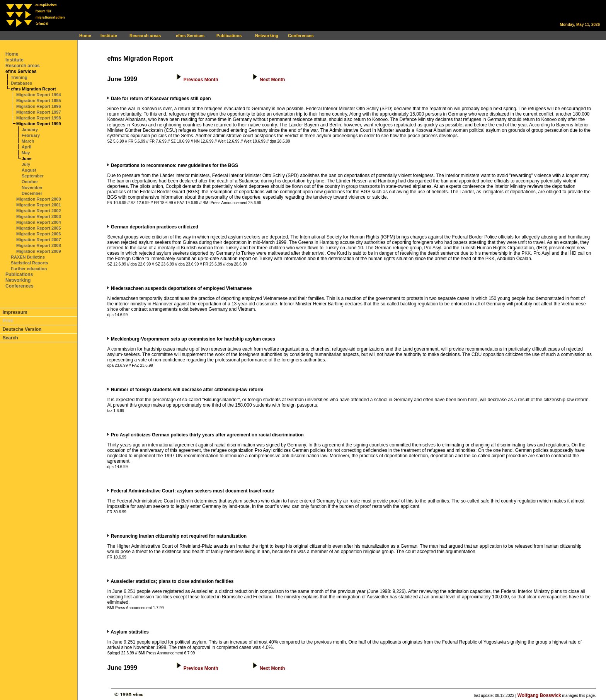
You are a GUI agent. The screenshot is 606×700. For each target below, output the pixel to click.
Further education (29, 269)
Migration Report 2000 (39, 199)
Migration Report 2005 (39, 228)
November (32, 187)
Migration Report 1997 (39, 112)
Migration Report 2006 (39, 234)
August (29, 170)
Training (19, 77)
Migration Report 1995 (39, 100)
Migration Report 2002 (39, 211)
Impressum (15, 312)
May (26, 153)
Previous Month (201, 80)
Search (10, 338)
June (27, 158)
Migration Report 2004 (39, 222)
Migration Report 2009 (39, 251)
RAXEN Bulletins (28, 257)
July (26, 164)
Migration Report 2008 (39, 245)
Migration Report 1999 (39, 124)
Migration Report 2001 (39, 205)
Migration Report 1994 (39, 95)
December (32, 193)
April (26, 147)
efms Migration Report (33, 89)
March (28, 141)
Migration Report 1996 (39, 106)
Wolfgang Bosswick (539, 695)
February (31, 135)
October (30, 182)
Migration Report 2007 (39, 240)
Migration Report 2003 (39, 216)
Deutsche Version (22, 329)
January (30, 129)
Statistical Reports (30, 263)
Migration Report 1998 (39, 118)
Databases (21, 83)
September (33, 176)
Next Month (272, 80)
